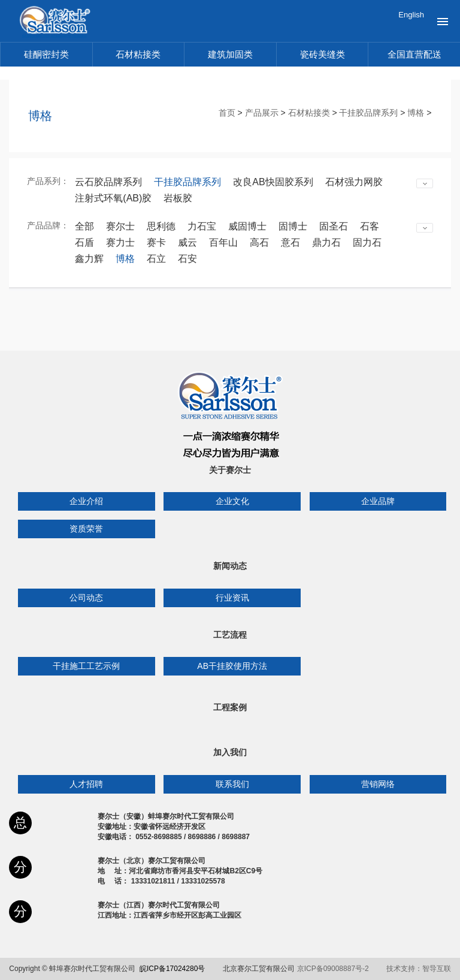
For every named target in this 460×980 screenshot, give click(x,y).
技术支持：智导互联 (419, 969)
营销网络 (378, 784)
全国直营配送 (414, 54)
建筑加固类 (230, 54)
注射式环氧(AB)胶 (113, 198)
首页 (227, 113)
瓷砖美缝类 (323, 54)
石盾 (84, 242)
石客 (370, 226)
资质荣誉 (86, 529)
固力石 (367, 242)
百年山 (223, 242)
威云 (187, 242)
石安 (187, 259)
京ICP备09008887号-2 (333, 969)
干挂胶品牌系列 (368, 113)
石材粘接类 (138, 54)
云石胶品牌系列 (108, 182)
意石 (290, 242)
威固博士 (247, 226)
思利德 (161, 226)
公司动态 (86, 598)
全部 (84, 226)
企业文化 (232, 501)
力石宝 (202, 226)
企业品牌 (378, 501)
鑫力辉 (89, 259)
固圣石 (334, 226)
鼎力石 (326, 242)
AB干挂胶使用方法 (232, 666)
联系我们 (232, 784)
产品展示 (262, 113)
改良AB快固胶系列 (273, 182)
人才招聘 (86, 784)
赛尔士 (120, 226)
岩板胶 (178, 198)
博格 (416, 113)
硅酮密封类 (46, 54)
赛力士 (120, 242)
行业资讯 (232, 598)
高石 (259, 242)
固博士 (293, 226)
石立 (156, 259)
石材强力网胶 (354, 182)
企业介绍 (86, 501)
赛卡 (156, 242)
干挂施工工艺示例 (86, 666)
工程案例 (230, 707)
